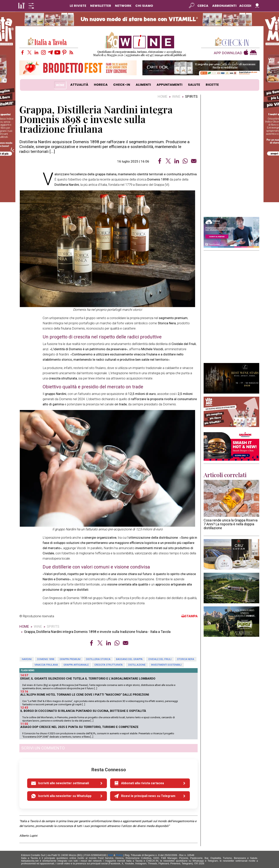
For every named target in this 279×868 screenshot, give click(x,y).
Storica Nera (186, 659)
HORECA (101, 85)
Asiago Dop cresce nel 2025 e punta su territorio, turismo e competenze (79, 727)
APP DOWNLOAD (228, 53)
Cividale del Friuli (160, 659)
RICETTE (212, 85)
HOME (163, 96)
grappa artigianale (76, 665)
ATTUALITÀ (79, 85)
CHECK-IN (122, 85)
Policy (119, 855)
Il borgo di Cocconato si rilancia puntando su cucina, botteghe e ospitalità (83, 711)
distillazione (137, 665)
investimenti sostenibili (166, 665)
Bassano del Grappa (129, 659)
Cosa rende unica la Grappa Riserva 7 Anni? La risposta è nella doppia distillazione (231, 524)
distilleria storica (98, 659)
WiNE (60, 85)
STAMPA (189, 616)
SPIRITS (191, 96)
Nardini (27, 659)
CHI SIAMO (144, 6)
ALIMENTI (143, 85)
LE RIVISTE (78, 6)
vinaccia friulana (46, 665)
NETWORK (123, 6)
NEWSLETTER (101, 6)
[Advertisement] (231, 156)
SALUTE (194, 85)
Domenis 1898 (46, 659)
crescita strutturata (108, 665)
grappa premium (70, 659)
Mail (111, 855)
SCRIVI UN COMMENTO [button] (43, 748)
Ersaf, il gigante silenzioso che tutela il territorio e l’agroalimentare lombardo (88, 679)
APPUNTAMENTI (170, 85)
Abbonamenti (224, 6)
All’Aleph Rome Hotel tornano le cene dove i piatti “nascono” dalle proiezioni (85, 695)
